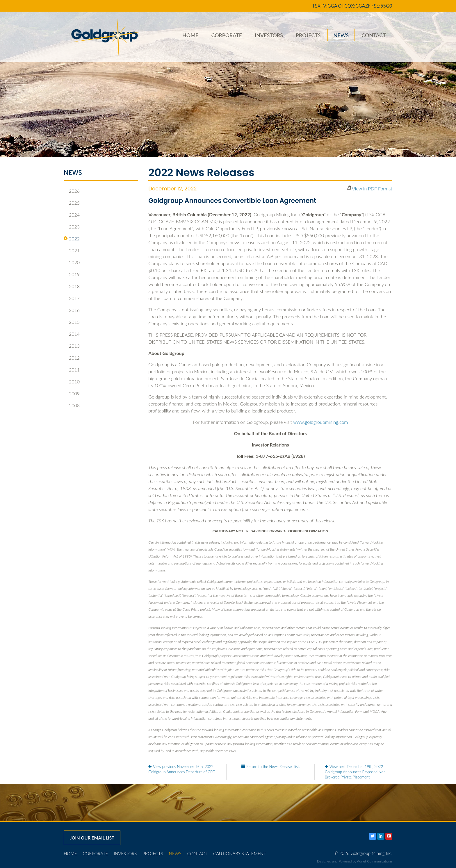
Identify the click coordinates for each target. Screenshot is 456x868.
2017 (72, 298)
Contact (374, 35)
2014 (72, 334)
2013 (72, 346)
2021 (72, 251)
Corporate (227, 35)
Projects (308, 35)
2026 (72, 191)
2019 (72, 274)
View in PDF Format (372, 189)
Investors (269, 35)
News (341, 35)
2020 (72, 262)
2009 (72, 394)
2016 (72, 310)
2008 (72, 406)
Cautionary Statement (240, 853)
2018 (72, 286)
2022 (72, 239)
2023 (72, 227)
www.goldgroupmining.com (320, 422)
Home (190, 35)
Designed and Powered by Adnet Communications (355, 861)
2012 (72, 358)
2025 (72, 203)
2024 (72, 215)
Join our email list (92, 838)
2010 (72, 382)
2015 (72, 322)
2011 (72, 370)
